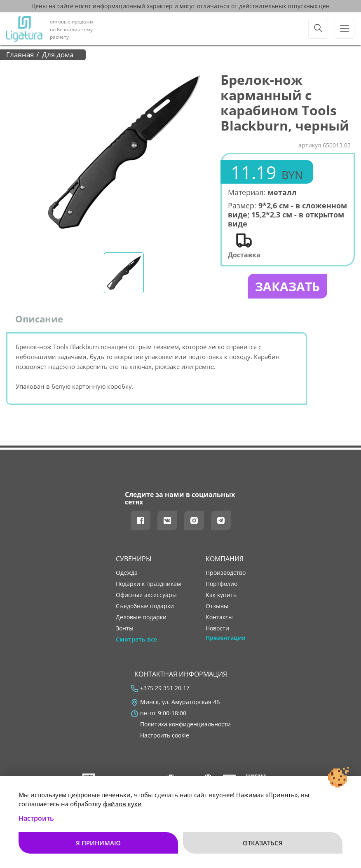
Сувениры (134, 559)
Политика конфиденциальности (185, 724)
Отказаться (263, 843)
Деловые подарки (141, 617)
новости (217, 628)
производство (226, 573)
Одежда (127, 573)
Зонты (125, 628)
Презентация (225, 638)
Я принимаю (98, 843)
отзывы (217, 606)
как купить (221, 595)
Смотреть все (136, 639)
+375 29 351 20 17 (165, 688)
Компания (225, 559)
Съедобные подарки (145, 606)
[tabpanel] (124, 152)
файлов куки (122, 804)
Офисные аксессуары (146, 595)
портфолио (222, 584)
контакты (219, 617)
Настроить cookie (165, 735)
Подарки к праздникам (148, 584)
